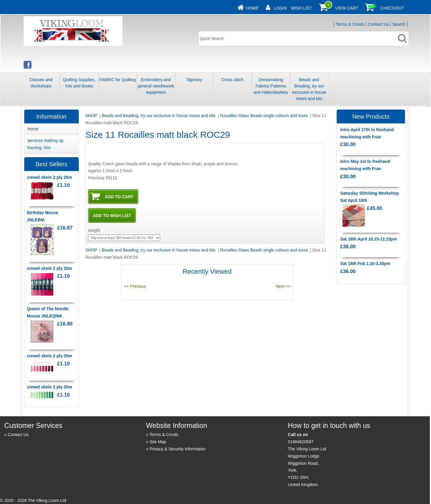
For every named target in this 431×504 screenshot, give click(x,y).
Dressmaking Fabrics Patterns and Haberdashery (271, 86)
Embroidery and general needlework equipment (156, 86)
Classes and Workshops (41, 83)
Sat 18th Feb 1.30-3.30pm (365, 264)
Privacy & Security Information (178, 449)
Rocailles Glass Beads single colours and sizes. (265, 116)
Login (280, 8)
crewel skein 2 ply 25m (50, 177)
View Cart (347, 8)
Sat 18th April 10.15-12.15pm (369, 239)
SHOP (92, 116)
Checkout (392, 8)
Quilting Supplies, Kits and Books (79, 83)
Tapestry (194, 80)
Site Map (158, 442)
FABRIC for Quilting (118, 80)
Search (399, 24)
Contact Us (378, 24)
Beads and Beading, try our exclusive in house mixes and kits (309, 89)
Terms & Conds (350, 24)
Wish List (301, 8)
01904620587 (301, 442)
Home (252, 8)
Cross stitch (232, 80)
